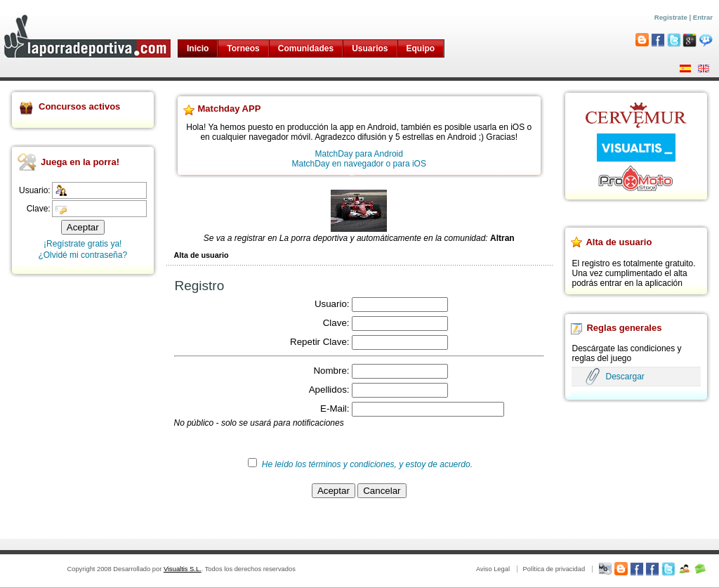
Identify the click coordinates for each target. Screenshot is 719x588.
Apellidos (328, 390)
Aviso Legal (493, 569)
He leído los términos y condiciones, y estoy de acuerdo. (367, 464)
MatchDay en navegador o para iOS (359, 164)
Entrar (703, 17)
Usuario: (35, 190)
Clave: (39, 209)
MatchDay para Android (359, 154)
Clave (335, 323)
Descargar (625, 377)
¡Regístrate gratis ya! (83, 244)
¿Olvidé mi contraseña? (83, 255)
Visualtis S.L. (183, 569)
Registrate (671, 17)
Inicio (198, 48)
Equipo (421, 48)
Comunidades (306, 48)
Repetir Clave (318, 342)
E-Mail (334, 409)
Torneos (243, 48)
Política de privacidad (554, 569)
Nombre (330, 371)
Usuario (331, 304)
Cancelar (382, 491)
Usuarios (370, 48)
